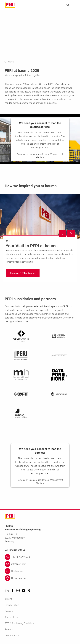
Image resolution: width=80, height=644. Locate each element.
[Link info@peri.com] (40, 564)
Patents (9, 629)
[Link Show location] (40, 578)
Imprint (8, 599)
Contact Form (12, 636)
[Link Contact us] (40, 571)
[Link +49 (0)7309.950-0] (40, 557)
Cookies (9, 611)
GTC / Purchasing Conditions (20, 623)
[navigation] (12, 62)
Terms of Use (12, 617)
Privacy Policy (12, 605)
